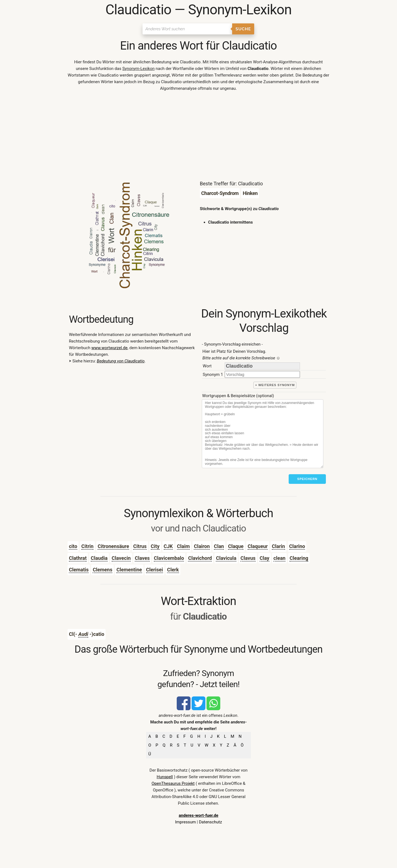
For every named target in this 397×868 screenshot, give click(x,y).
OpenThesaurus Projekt (173, 783)
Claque (236, 546)
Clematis (79, 570)
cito (73, 546)
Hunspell (165, 777)
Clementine (129, 570)
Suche (243, 29)
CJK (168, 546)
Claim (183, 546)
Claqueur (258, 546)
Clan (219, 546)
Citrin (87, 546)
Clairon (202, 546)
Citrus (140, 546)
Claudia (99, 558)
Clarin (278, 546)
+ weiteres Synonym (275, 385)
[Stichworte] (263, 434)
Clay (265, 558)
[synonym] (262, 374)
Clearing (299, 558)
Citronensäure (113, 546)
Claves (142, 558)
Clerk (173, 570)
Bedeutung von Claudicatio (121, 361)
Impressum (185, 822)
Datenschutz (210, 822)
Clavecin (121, 558)
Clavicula (226, 558)
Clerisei (155, 570)
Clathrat (78, 558)
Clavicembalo (169, 558)
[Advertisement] (198, 137)
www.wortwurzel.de (109, 348)
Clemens (102, 570)
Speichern (307, 479)
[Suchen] (187, 29)
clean (280, 558)
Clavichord (200, 558)
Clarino (297, 546)
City (155, 546)
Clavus (248, 558)
